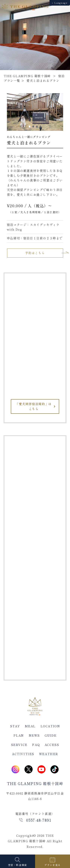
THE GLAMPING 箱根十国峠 (27, 76)
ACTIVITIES (23, 754)
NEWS (34, 735)
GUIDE (51, 735)
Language (60, 3)
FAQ (36, 745)
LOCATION (50, 726)
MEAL (30, 726)
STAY (15, 726)
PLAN (19, 735)
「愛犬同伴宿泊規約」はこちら (34, 406)
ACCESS (52, 745)
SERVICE (19, 745)
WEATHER (49, 754)
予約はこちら (35, 253)
